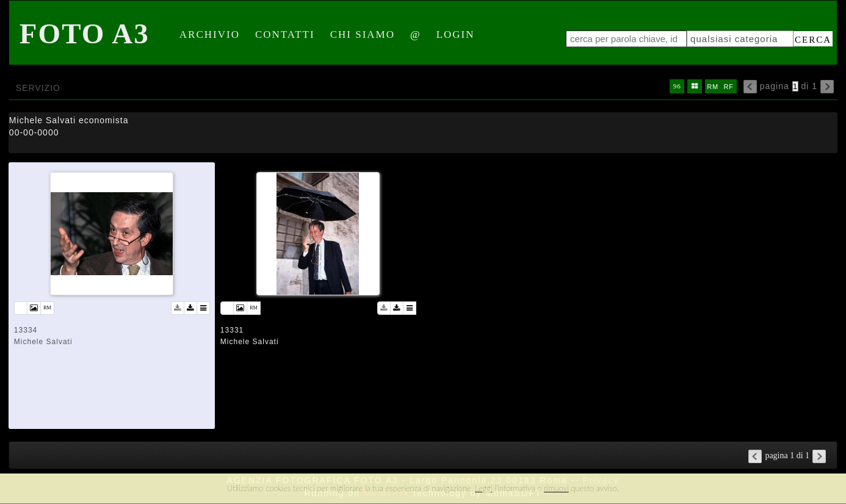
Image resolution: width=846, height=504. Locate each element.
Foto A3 (85, 34)
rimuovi (556, 488)
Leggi (483, 488)
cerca (813, 40)
